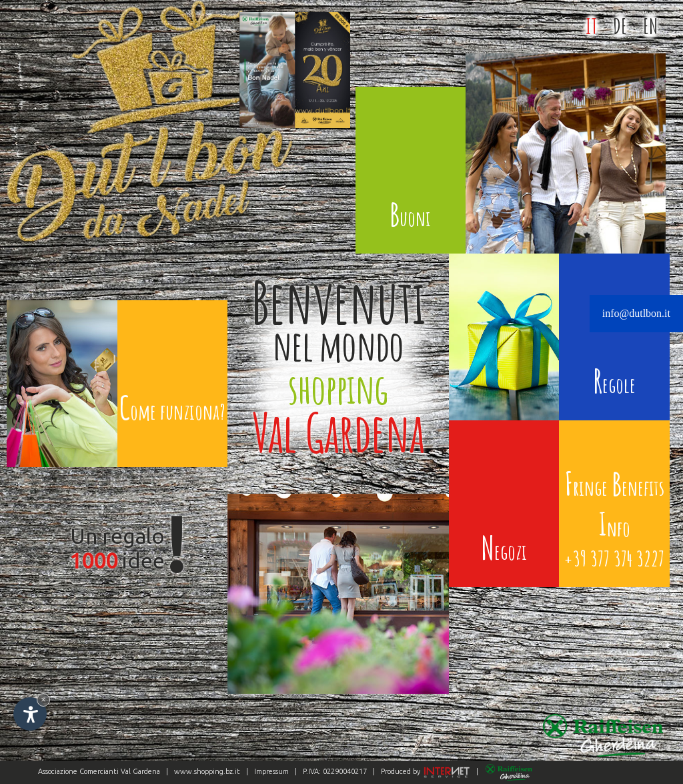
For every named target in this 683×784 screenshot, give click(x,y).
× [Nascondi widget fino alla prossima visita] (43, 700)
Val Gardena (140, 771)
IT (591, 26)
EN (650, 26)
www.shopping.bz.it (207, 771)
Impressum (271, 771)
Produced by (425, 771)
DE (620, 26)
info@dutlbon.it (636, 313)
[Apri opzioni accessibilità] (30, 714)
